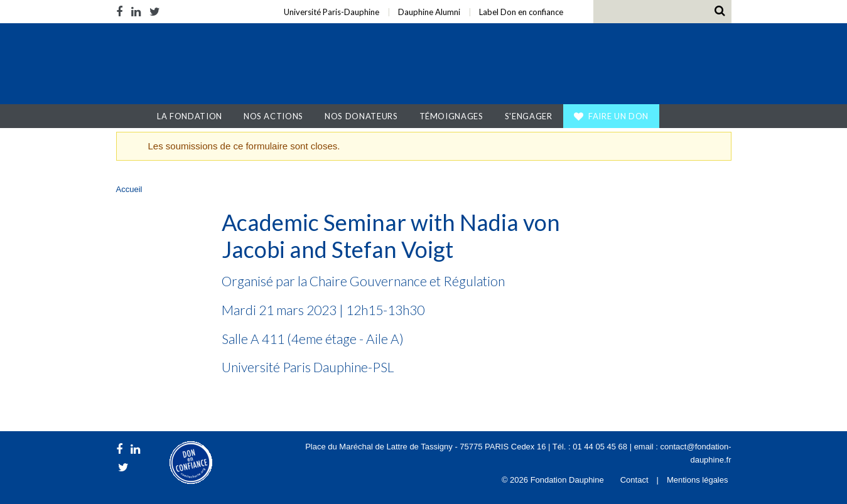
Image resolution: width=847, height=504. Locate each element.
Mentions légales (698, 480)
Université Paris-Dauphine (332, 12)
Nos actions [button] (273, 116)
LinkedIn (136, 12)
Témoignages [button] (451, 116)
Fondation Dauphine (197, 65)
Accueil (135, 116)
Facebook (121, 12)
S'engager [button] (529, 116)
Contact (634, 480)
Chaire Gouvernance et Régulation (407, 281)
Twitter (155, 12)
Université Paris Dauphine (611, 65)
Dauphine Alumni (429, 12)
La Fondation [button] (190, 116)
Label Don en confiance (521, 12)
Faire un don (618, 116)
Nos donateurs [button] (361, 116)
